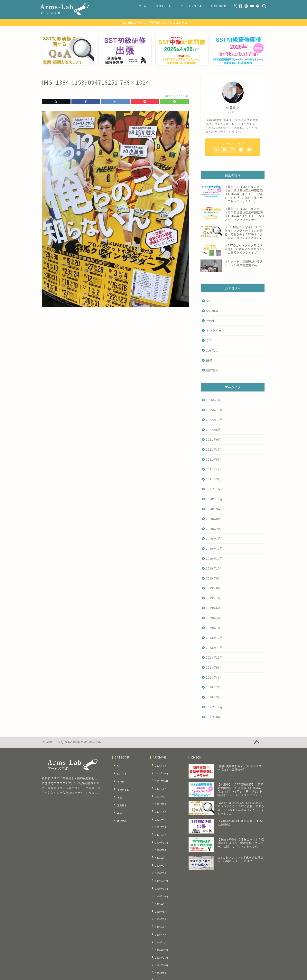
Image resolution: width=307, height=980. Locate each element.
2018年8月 (214, 678)
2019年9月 (214, 579)
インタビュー (215, 331)
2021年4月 (214, 470)
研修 (209, 361)
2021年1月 (214, 490)
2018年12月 (214, 638)
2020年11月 (214, 499)
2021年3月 (214, 480)
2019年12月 (214, 549)
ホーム (142, 6)
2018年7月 (214, 688)
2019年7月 (214, 598)
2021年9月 (214, 440)
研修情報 (212, 371)
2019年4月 (214, 618)
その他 (211, 321)
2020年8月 (214, 519)
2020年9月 (214, 509)
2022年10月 (214, 420)
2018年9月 (214, 668)
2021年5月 (214, 460)
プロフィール (164, 6)
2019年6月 (214, 608)
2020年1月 (214, 539)
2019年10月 (214, 569)
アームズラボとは (191, 6)
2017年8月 (214, 717)
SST (209, 301)
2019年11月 (214, 559)
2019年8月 (214, 589)
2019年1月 (214, 628)
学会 (209, 341)
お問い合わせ (219, 6)
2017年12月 (214, 707)
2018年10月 (214, 658)
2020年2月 (214, 529)
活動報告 (212, 351)
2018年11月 (214, 648)
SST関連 (212, 311)
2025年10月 (214, 410)
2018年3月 (214, 697)
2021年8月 (214, 450)
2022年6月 (214, 430)
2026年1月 (214, 400)
